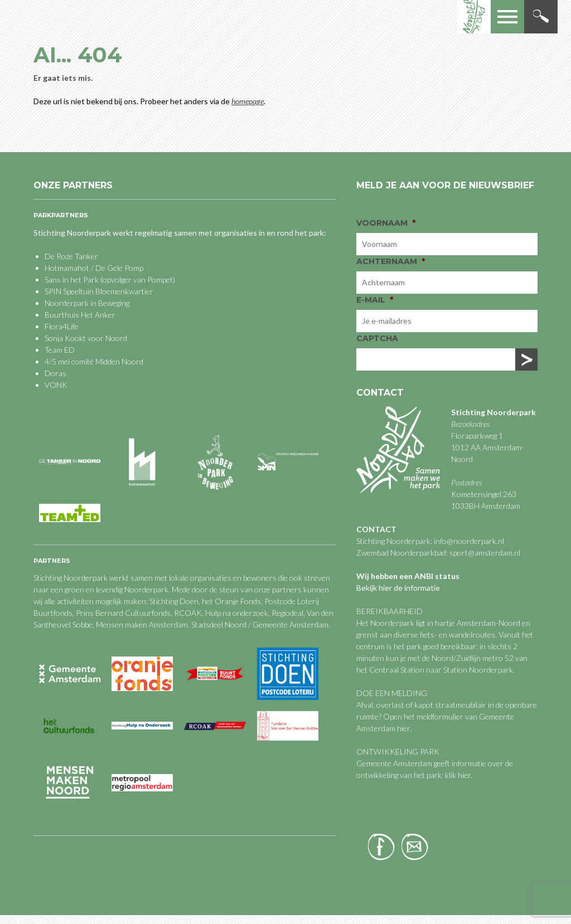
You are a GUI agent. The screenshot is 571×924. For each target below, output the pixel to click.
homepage (248, 101)
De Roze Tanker (71, 256)
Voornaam (386, 223)
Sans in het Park (72, 279)
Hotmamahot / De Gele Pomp (94, 268)
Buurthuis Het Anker (80, 315)
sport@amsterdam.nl (485, 553)
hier (403, 728)
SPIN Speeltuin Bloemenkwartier (99, 291)
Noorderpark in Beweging (87, 303)
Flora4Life (62, 326)
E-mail (375, 300)
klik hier (457, 775)
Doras (55, 373)
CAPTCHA (377, 338)
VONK (56, 385)
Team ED (60, 350)
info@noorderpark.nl (469, 541)
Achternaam (391, 261)
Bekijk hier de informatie (398, 588)
